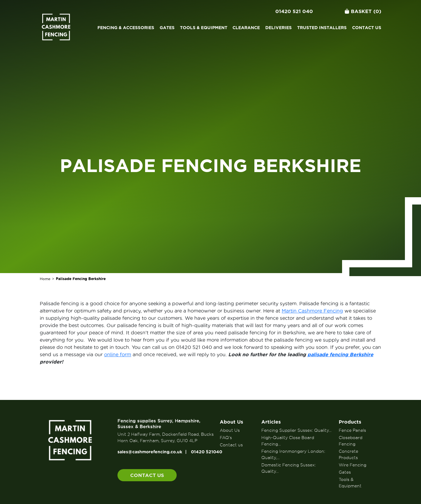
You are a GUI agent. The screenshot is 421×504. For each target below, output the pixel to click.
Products (350, 422)
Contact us (367, 28)
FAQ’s (226, 438)
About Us (231, 422)
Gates (167, 28)
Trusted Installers (322, 28)
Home (45, 279)
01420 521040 (207, 452)
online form (118, 354)
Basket (363, 11)
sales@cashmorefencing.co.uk (150, 452)
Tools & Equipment (204, 28)
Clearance (246, 28)
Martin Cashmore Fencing (312, 311)
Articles (271, 422)
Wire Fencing (353, 465)
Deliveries (278, 28)
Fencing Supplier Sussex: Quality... (296, 430)
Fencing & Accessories (126, 28)
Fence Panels (352, 430)
